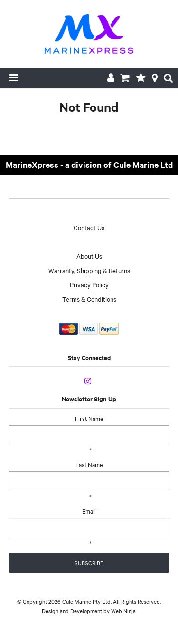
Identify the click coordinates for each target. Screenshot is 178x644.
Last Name (89, 464)
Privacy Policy (89, 284)
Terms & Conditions (89, 299)
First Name (89, 418)
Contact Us (89, 227)
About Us (89, 256)
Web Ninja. (124, 611)
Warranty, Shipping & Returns (89, 270)
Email (89, 511)
